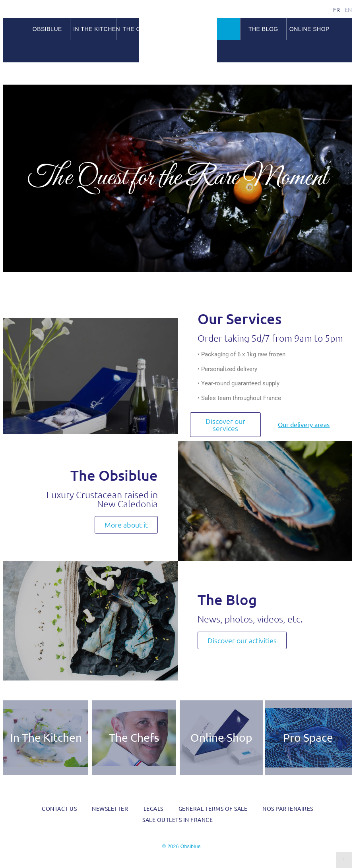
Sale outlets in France (177, 820)
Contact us (59, 808)
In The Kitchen (46, 738)
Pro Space (308, 738)
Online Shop (309, 29)
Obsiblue (178, 32)
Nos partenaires (288, 808)
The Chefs (134, 738)
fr (337, 10)
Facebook (328, 74)
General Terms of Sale (213, 808)
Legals (153, 808)
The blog (263, 29)
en (348, 10)
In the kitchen (95, 29)
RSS (347, 74)
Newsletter (110, 808)
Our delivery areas (304, 424)
